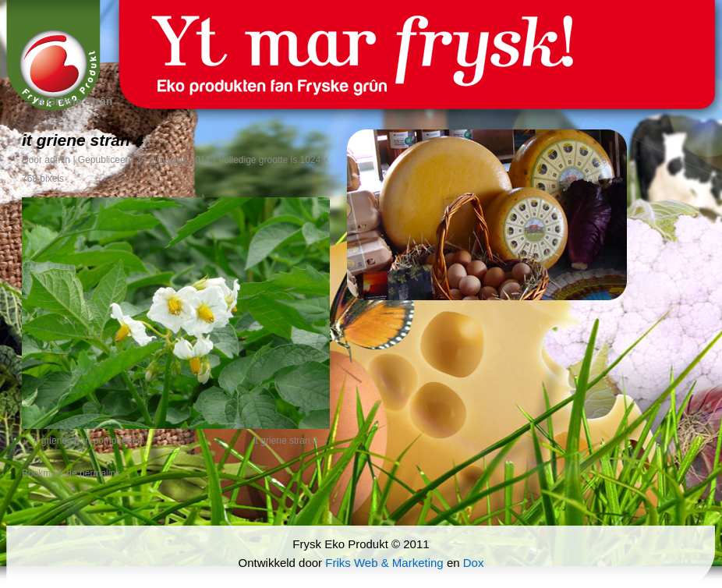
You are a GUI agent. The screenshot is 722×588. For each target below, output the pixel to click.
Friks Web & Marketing (384, 563)
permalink (100, 473)
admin (57, 160)
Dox (474, 563)
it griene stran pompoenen (88, 441)
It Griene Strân (67, 101)
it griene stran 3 (286, 441)
